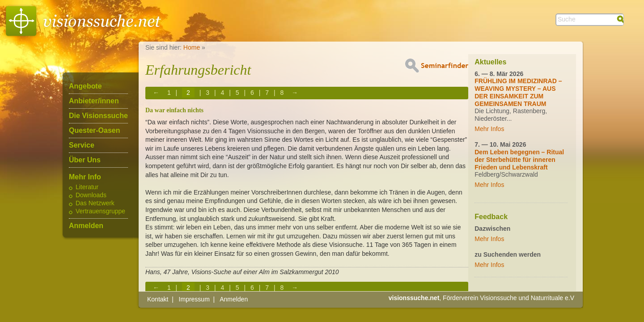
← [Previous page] (156, 93)
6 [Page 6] (252, 93)
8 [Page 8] (282, 93)
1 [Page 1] (169, 93)
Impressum (194, 299)
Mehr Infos (489, 129)
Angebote (85, 86)
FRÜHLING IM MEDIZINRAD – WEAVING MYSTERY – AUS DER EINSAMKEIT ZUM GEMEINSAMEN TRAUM (518, 92)
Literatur (87, 187)
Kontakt (158, 299)
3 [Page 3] (208, 93)
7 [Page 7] (267, 93)
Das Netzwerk (95, 203)
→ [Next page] (295, 93)
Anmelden (86, 226)
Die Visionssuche (98, 116)
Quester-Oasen (94, 131)
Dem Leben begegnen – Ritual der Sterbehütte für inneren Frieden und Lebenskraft (519, 160)
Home (192, 47)
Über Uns (85, 160)
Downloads (91, 195)
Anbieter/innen (94, 101)
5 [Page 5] (237, 93)
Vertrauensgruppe (100, 212)
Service (82, 145)
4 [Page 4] (223, 93)
